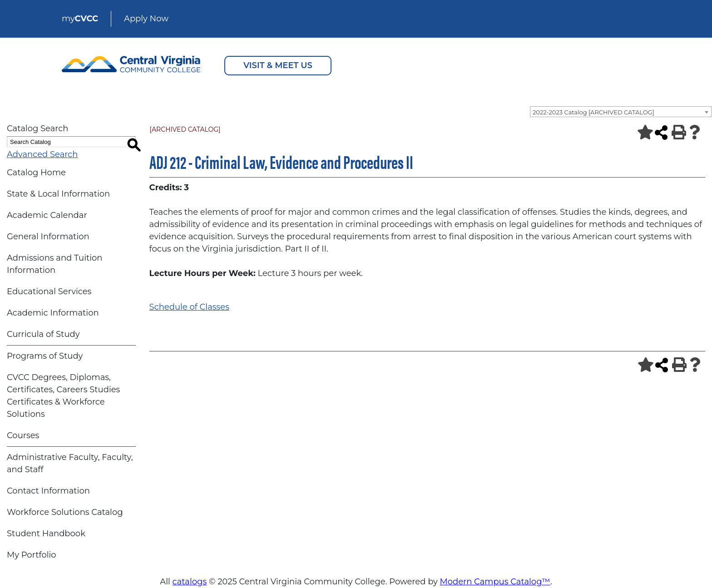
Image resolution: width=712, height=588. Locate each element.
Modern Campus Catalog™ (495, 582)
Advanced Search (42, 154)
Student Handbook (46, 534)
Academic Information (53, 313)
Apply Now (146, 19)
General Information (48, 237)
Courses (23, 435)
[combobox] (621, 112)
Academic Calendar (47, 215)
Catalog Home (36, 173)
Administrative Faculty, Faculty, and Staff (70, 463)
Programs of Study (45, 356)
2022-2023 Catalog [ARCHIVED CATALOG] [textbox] (593, 112)
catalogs (190, 582)
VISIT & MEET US (278, 65)
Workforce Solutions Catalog (65, 512)
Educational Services (49, 292)
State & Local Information (58, 194)
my (80, 19)
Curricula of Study (43, 334)
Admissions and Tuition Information (55, 264)
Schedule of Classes (189, 307)
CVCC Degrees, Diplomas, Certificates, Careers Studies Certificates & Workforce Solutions (63, 396)
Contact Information (48, 491)
